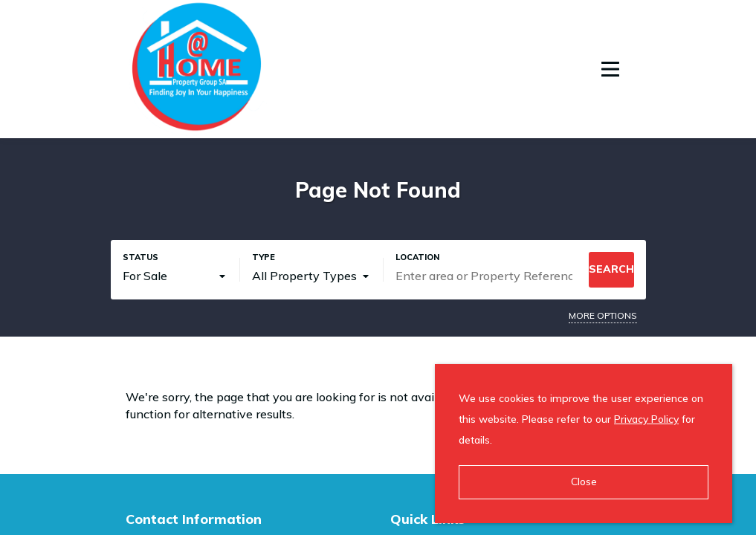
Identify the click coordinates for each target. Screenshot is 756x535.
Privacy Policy (646, 419)
